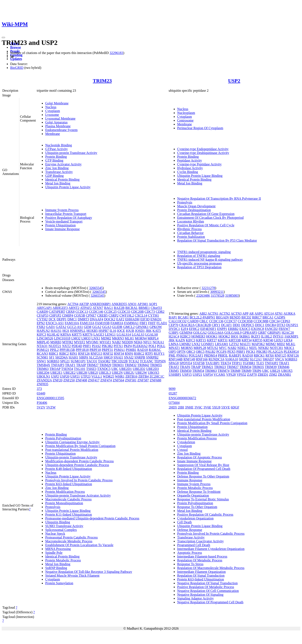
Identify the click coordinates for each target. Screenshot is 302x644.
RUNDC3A (216, 359)
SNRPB (140, 357)
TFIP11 (237, 363)
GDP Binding (54, 176)
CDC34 (275, 321)
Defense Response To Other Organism (203, 476)
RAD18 (143, 350)
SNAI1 (118, 357)
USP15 (187, 375)
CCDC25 (110, 312)
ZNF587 (143, 380)
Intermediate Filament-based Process (202, 556)
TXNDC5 (104, 369)
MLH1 (129, 338)
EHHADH (132, 319)
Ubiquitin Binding (58, 522)
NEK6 (138, 342)
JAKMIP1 (291, 336)
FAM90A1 (131, 323)
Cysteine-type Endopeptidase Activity (203, 149)
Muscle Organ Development (196, 206)
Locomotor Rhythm (191, 221)
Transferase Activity (59, 172)
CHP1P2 (55, 315)
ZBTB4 (143, 376)
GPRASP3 (250, 333)
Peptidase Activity (189, 160)
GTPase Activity (56, 149)
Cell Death (184, 522)
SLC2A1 (256, 359)
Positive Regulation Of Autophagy (69, 218)
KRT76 (87, 334)
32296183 (116, 53)
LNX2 (196, 344)
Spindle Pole (54, 553)
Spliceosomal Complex (61, 530)
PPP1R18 (82, 350)
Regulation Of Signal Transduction (201, 575)
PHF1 (87, 346)
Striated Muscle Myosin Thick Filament (72, 575)
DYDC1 (174, 329)
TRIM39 (271, 367)
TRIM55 (156, 365)
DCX (52, 319)
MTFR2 (68, 342)
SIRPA (84, 357)
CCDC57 (231, 321)
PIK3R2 (107, 346)
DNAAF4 (97, 319)
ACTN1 (213, 314)
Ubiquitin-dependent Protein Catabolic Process (77, 465)
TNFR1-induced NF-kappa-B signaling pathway (210, 260)
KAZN (180, 340)
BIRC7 (257, 317)
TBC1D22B (120, 361)
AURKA (289, 314)
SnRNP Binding (56, 568)
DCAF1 (226, 325)
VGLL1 (97, 376)
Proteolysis (185, 202)
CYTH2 (42, 319)
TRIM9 (246, 371)
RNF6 (129, 354)
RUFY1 (159, 354)
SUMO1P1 (78, 361)
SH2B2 (244, 359)
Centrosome (185, 120)
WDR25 (108, 376)
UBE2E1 (56, 373)
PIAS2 (96, 346)
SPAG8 (174, 363)
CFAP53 (43, 315)
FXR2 (41, 327)
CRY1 (216, 325)
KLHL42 (53, 334)
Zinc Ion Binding (57, 168)
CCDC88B (261, 321)
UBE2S (275, 371)
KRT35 (257, 340)
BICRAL (131, 308)
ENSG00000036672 (182, 398)
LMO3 (86, 338)
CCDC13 (82, 312)
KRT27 (212, 340)
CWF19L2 (127, 315)
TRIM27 (93, 365)
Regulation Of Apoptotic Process (199, 457)
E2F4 (185, 329)
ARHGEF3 (60, 308)
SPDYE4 (186, 363)
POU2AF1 (196, 355)
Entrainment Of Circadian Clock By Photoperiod (210, 218)
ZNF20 (57, 380)
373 (39, 389)
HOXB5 (92, 331)
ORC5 (200, 352)
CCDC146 (96, 312)
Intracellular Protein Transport (66, 214)
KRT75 (77, 334)
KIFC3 (41, 334)
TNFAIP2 (272, 363)
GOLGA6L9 (233, 333)
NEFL (253, 348)
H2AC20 (288, 333)
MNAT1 (174, 348)
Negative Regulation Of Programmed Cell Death (210, 602)
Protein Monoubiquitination (64, 503)
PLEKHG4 (291, 352)
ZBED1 (263, 375)
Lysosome (52, 115)
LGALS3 (138, 334)
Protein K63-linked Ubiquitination (69, 484)
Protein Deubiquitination (194, 210)
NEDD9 (127, 342)
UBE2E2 (70, 373)
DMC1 (72, 319)
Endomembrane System (61, 130)
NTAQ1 (42, 346)
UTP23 (86, 376)
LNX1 (96, 338)
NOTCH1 (276, 348)
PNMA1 (182, 355)
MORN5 (187, 348)
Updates (16, 59)
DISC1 (260, 325)
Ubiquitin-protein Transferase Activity (71, 153)
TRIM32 (131, 365)
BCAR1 (183, 317)
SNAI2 (129, 357)
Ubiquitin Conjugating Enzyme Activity (72, 442)
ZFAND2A (44, 380)
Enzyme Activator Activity (63, 164)
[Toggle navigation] (3, 37)
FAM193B (102, 323)
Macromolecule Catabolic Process (68, 499)
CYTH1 (154, 315)
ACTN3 (236, 314)
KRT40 (268, 340)
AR (251, 314)
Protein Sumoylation (59, 583)
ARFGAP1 (44, 308)
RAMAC (155, 350)
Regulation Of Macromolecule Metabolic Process (211, 568)
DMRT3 (83, 319)
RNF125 (280, 355)
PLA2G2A (275, 352)
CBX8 (70, 312)
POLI (152, 346)
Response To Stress (190, 564)
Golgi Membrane (57, 103)
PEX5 (231, 352)
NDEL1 (243, 348)
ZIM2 (273, 375)
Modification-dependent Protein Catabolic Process (79, 461)
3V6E (207, 407)
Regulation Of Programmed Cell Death (204, 469)
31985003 (232, 296)
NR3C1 (289, 348)
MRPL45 (43, 342)
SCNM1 (42, 357)
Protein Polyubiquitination (63, 438)
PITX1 (118, 346)
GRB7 (262, 333)
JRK (149, 331)
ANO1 (132, 304)
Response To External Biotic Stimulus (203, 499)
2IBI (181, 407)
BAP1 (173, 317)
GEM (88, 327)
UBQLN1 (43, 376)
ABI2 (203, 314)
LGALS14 (124, 334)
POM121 (43, 350)
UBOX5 (153, 373)
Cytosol (182, 450)
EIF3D (145, 319)
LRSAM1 (222, 344)
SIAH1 (73, 357)
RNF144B (176, 359)
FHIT (152, 323)
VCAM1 (220, 375)
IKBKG (245, 336)
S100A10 (232, 359)
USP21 (75, 376)
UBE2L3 (105, 373)
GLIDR (117, 327)
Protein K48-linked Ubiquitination (69, 469)
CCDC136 (216, 321)
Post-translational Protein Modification (72, 450)
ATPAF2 (86, 308)
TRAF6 (185, 367)
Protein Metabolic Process (63, 560)
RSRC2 (139, 354)
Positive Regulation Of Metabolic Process (206, 587)
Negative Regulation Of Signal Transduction (207, 583)
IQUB (130, 331)
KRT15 (201, 340)
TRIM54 (198, 371)
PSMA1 (119, 350)
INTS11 (278, 336)
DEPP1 (62, 319)
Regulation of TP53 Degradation (199, 267)
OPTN (181, 352)
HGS (66, 331)
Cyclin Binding (187, 172)
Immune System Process (62, 210)
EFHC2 (194, 329)
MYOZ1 (105, 342)
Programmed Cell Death (194, 545)
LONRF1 (208, 344)
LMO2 (76, 338)
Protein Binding (56, 157)
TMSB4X (43, 365)
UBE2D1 (126, 369)
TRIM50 (186, 371)
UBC (115, 369)
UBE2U (129, 373)
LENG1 (110, 334)
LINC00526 (45, 338)
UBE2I (93, 373)
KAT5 (157, 331)
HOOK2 (224, 336)
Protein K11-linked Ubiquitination (69, 515)
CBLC (204, 321)
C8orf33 (156, 308)
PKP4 (128, 346)
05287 (173, 393)
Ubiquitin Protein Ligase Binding (200, 176)
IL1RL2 (267, 336)
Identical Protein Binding (62, 179)
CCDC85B (245, 321)
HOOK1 (212, 336)
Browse (15, 47)
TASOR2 (104, 361)
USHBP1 (175, 375)
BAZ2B (119, 308)
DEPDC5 (248, 325)
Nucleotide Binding (59, 145)
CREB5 (102, 315)
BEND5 (235, 317)
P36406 (42, 403)
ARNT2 (74, 308)
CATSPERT (57, 312)
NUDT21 (55, 346)
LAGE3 (99, 334)
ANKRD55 (119, 304)
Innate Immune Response (62, 229)
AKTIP (84, 304)
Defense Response (190, 530)
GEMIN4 (186, 333)
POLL (161, 346)
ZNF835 (42, 384)
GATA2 (61, 327)
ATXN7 (98, 308)
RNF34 (119, 354)
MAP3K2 (258, 344)
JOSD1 (140, 331)
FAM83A (117, 323)
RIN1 (73, 354)
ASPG (259, 314)
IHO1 (235, 336)
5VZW (51, 407)
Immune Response (190, 480)
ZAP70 (252, 375)
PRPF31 (107, 350)
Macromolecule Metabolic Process (69, 541)
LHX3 (279, 340)
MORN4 (141, 338)
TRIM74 (224, 371)
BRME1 (144, 308)
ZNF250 (69, 380)
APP (245, 314)
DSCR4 (270, 325)
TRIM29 (105, 365)
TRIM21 (207, 367)
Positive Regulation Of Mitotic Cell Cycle (206, 225)
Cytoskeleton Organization (195, 518)
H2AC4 (174, 336)
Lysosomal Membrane (60, 118)
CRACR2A (187, 325)
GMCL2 (129, 327)
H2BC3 (185, 336)
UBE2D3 (152, 369)
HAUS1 (56, 331)
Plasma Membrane (58, 126)
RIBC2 (64, 354)
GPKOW (156, 327)
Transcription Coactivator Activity (200, 541)
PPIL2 (54, 350)
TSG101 (80, 369)
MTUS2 (213, 348)
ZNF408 (81, 380)
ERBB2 (233, 329)
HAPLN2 (43, 331)
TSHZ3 (91, 369)
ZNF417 (94, 380)
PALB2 (210, 352)
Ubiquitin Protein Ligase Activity (68, 187)
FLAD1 (162, 323)
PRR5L (223, 355)
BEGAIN (222, 317)
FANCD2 (271, 329)
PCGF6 (221, 352)
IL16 (113, 331)
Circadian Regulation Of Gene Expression (206, 214)
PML (172, 355)
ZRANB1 (284, 375)
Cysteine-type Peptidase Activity (199, 164)
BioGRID (17, 68)
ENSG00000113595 (50, 398)
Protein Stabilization (191, 237)
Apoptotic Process (189, 553)
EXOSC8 (257, 329)
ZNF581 (131, 380)
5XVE (226, 407)
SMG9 (108, 357)
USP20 (65, 376)
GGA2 (97, 327)
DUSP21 (292, 325)
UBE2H (82, 373)
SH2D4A (61, 357)
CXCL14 (141, 315)
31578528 (217, 296)
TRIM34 (245, 367)
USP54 (208, 375)
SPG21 (65, 361)
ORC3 (191, 352)
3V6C (199, 407)
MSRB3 (56, 342)
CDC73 (150, 312)
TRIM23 (102, 81)
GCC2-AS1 (75, 327)
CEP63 (285, 321)
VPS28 (231, 375)
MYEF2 (80, 342)
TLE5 (260, 363)
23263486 (203, 296)
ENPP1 (222, 329)
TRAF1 (70, 365)
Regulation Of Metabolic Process (200, 560)
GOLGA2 (200, 333)
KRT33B (235, 340)
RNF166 (202, 359)
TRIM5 (174, 371)
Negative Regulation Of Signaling (200, 595)
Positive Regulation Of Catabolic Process (205, 515)
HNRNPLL (78, 331)
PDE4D (77, 346)
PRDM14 (210, 355)
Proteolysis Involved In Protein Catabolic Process (79, 480)
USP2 (234, 81)
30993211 (217, 292)
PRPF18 (95, 350)
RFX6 (270, 355)
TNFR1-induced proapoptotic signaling (204, 252)
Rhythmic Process (189, 229)
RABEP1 (235, 355)
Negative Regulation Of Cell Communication (208, 591)
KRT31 (223, 340)
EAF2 (120, 319)
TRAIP (81, 365)
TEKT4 (226, 363)
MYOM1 (92, 342)
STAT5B (199, 363)
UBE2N (117, 373)
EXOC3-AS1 (55, 323)
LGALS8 (152, 334)
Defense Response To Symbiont (199, 492)
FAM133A (87, 323)
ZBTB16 (131, 376)
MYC (223, 348)
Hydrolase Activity (190, 168)
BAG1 (109, 308)
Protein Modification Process (65, 492)
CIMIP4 (67, 315)
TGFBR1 (249, 363)
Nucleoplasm (186, 113)
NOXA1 (158, 342)
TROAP (55, 369)
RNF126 (84, 354)
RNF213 (96, 354)
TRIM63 (43, 369)
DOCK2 (110, 319)
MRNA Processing (58, 549)
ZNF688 (155, 380)
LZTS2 (234, 344)
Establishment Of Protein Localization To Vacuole (79, 545)
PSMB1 (131, 350)
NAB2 (116, 342)
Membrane (52, 134)
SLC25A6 (96, 357)
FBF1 (143, 323)
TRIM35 (258, 367)
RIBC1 (54, 354)
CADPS (280, 317)
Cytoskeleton (186, 442)
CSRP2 (114, 315)
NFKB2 (264, 348)
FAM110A (72, 323)
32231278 (208, 288)
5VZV (41, 407)
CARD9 (42, 312)
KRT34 (247, 340)
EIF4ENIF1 (208, 329)
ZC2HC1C (157, 376)
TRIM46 (283, 367)
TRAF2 (174, 367)
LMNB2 (185, 344)
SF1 (52, 357)
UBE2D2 (139, 369)
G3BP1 (174, 333)
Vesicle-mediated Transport (64, 221)
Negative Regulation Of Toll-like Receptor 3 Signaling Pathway (89, 572)
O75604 (174, 403)
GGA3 (107, 327)
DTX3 (281, 325)
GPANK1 (142, 327)
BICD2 (246, 317)
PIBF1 (241, 352)
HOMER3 (198, 336)
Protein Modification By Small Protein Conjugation (80, 446)
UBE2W (141, 373)
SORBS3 (53, 361)
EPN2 (41, 323)
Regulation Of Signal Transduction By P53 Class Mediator (217, 240)
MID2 (281, 344)
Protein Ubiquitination (60, 225)
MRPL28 (200, 348)
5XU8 (216, 407)
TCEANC (147, 361)
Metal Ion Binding (58, 183)
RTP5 (149, 354)
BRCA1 (268, 317)
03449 (41, 393)
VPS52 (241, 375)
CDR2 (160, 312)
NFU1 (147, 342)
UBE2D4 (43, 373)
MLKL (291, 344)
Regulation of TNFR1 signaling (199, 256)
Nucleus (51, 107)
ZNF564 (118, 380)
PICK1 (251, 352)
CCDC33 (124, 312)
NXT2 (66, 346)
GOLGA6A (216, 333)
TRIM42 (143, 365)
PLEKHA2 (140, 346)
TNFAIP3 (58, 365)
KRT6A (66, 334)
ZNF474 (106, 380)
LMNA (173, 344)
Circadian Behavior (190, 233)
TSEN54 (67, 369)
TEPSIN (160, 361)
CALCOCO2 (178, 321)
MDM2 (106, 338)
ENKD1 (156, 319)
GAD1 (50, 327)
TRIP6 (257, 371)
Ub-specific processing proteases (199, 263)
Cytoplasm (52, 111)
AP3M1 (143, 304)
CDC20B (137, 312)
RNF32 (108, 354)
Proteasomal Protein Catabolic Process (71, 537)
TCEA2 (134, 361)
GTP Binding (54, 160)
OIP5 (172, 352)
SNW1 (41, 361)
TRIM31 (118, 365)
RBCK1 (259, 355)
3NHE (189, 407)
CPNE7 (91, 315)
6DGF (235, 407)
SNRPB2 (152, 357)
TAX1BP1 (213, 363)
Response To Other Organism (197, 507)
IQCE (121, 331)
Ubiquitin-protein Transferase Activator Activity (78, 495)
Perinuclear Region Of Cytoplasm (200, 128)
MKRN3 (118, 338)
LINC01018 (62, 338)
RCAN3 (42, 354)
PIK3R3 (262, 352)
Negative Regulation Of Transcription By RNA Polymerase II (219, 199)
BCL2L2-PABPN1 (202, 317)
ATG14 (269, 314)
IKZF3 (256, 336)
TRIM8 (235, 371)
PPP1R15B (67, 350)
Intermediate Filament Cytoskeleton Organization (211, 549)
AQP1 (153, 304)
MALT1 (245, 344)
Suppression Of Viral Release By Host (203, 465)
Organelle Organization (193, 495)
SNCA (280, 359)
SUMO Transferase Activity (64, 526)
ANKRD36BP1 (100, 304)
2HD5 (173, 407)
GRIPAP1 (274, 333)
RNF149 (189, 359)
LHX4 (288, 340)
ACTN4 (73, 304)
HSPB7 (104, 331)
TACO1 (92, 361)
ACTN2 (225, 314)
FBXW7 (284, 329)
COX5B (80, 315)
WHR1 (120, 376)
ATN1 (279, 314)
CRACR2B (203, 325)
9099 (172, 389)
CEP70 (173, 325)
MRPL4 (153, 338)
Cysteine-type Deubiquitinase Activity (203, 153)
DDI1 (236, 325)
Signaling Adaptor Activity (195, 598)
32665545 (96, 288)
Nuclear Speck (55, 534)
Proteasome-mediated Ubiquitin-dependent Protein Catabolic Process (92, 518)
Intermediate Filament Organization (201, 572)
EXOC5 (245, 329)
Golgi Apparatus (56, 122)
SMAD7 (268, 359)
